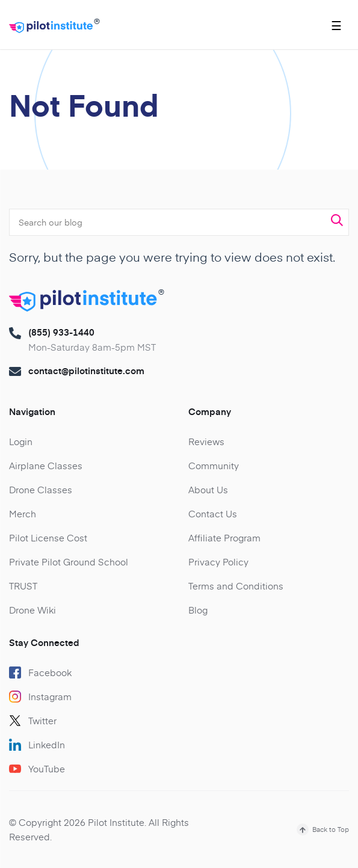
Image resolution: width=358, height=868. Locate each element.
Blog (198, 610)
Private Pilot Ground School (69, 562)
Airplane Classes (46, 465)
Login (21, 441)
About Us (208, 489)
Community (214, 465)
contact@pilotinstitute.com (86, 371)
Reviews (206, 441)
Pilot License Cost (48, 537)
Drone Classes (41, 489)
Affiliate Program (224, 537)
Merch (23, 513)
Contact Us (213, 513)
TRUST (23, 586)
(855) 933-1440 (61, 332)
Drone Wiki (32, 610)
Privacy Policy (218, 562)
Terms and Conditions (236, 586)
